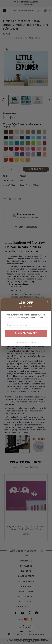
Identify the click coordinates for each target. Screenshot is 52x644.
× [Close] (47, 301)
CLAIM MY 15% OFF (26, 333)
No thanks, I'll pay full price (26, 342)
